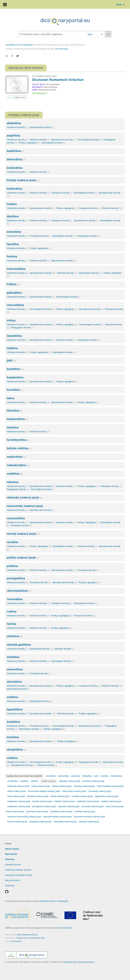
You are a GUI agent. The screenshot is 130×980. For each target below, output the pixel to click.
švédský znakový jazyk (85, 812)
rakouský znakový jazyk (69, 806)
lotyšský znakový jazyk (65, 801)
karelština (15, 369)
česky (121, 5)
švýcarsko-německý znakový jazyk (89, 817)
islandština (14, 336)
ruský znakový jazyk (115, 806)
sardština (24, 781)
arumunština (63, 776)
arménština (51, 776)
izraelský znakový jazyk (82, 796)
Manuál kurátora (12, 880)
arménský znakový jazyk (93, 781)
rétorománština (19, 591)
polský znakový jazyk (23, 558)
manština (105, 776)
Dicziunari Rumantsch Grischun (58, 80)
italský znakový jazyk (60, 796)
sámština (15, 636)
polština (12, 566)
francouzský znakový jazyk (74, 791)
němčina (13, 482)
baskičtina (15, 151)
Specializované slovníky (42, 127)
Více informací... (62, 49)
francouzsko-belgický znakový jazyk (44, 791)
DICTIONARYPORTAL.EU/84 (44, 76)
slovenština (15, 669)
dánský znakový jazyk (62, 786)
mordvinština (116, 776)
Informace (10, 859)
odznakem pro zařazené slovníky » (79, 962)
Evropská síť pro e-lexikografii (19, 45)
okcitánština (13, 781)
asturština (75, 776)
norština (12, 542)
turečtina (13, 737)
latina (10, 398)
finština (12, 257)
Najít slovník (11, 854)
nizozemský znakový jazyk (25, 506)
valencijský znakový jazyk (65, 822)
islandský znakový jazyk (38, 796)
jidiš (11, 361)
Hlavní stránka (12, 849)
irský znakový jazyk (16, 796)
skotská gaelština (19, 645)
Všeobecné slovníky (17, 127)
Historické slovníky (40, 140)
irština (11, 320)
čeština (12, 204)
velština (12, 758)
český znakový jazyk (41, 786)
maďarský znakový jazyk (88, 801)
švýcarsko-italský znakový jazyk (58, 817)
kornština (15, 390)
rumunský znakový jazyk (92, 806)
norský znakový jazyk (23, 534)
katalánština (15, 377)
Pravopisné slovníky (62, 193)
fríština (13, 284)
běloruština (16, 159)
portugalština (16, 578)
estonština (14, 232)
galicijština (14, 293)
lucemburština (18, 440)
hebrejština (87, 776)
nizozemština (16, 518)
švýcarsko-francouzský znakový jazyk (24, 817)
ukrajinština (17, 750)
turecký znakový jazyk (17, 822)
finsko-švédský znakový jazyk (110, 786)
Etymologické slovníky (53, 143)
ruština (12, 612)
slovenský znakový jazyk (37, 812)
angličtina (13, 136)
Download (10, 886)
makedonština (18, 465)
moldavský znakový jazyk (19, 806)
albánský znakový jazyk (70, 781)
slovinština (14, 682)
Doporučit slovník (13, 865)
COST (8, 928)
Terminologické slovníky (90, 140)
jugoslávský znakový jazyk (107, 796)
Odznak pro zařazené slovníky (19, 875)
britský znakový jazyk (23, 180)
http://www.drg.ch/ (40, 93)
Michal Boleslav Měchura (28, 935)
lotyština (13, 428)
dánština (13, 216)
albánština (14, 123)
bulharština (15, 189)
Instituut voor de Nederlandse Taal (31, 938)
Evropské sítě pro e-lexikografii (54, 901)
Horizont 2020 (65, 928)
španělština (15, 709)
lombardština (17, 419)
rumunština (15, 599)
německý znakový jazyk (25, 498)
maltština (15, 474)
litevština (15, 411)
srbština (12, 697)
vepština (34, 781)
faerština (13, 244)
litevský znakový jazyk (42, 801)
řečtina (12, 624)
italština (12, 348)
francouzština (16, 269)
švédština (13, 722)
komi (96, 776)
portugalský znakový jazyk (44, 806)
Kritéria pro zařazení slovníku (18, 870)
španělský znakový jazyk (61, 812)
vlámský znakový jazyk (89, 822)
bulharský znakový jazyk (18, 786)
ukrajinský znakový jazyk (40, 822)
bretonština (15, 168)
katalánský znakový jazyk (19, 801)
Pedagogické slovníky (89, 236)
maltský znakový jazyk (111, 801)
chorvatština (15, 305)
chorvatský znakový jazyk (100, 791)
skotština (13, 657)
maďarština (16, 457)
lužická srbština (19, 448)
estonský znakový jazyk (84, 786)
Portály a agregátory (29, 143)
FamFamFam (16, 941)
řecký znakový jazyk (15, 812)
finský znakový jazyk (17, 791)
